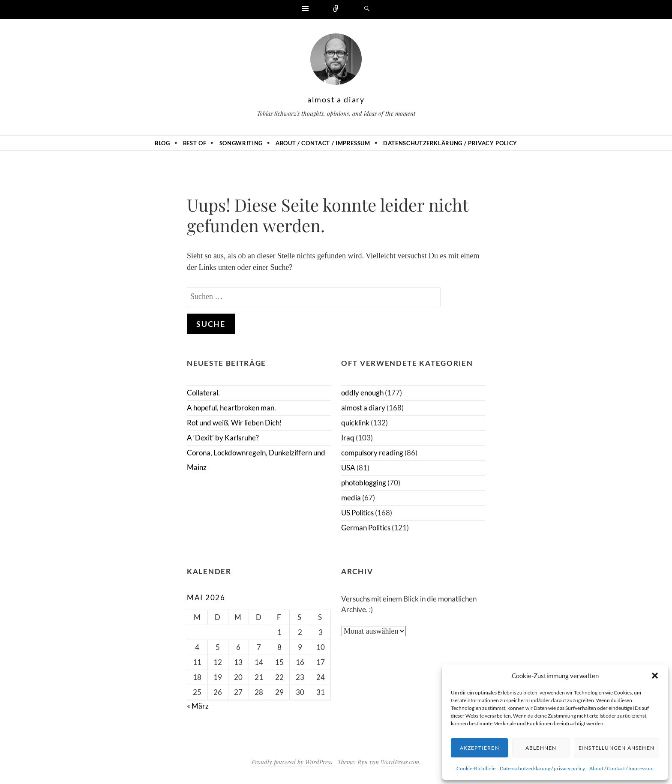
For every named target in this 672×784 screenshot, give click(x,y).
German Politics (366, 528)
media (351, 498)
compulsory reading (372, 453)
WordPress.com (400, 762)
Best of (195, 143)
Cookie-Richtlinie (476, 768)
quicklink (355, 423)
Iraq (348, 438)
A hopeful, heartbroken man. (231, 408)
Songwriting (241, 143)
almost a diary (336, 99)
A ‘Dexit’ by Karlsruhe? (223, 438)
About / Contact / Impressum (621, 768)
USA (348, 468)
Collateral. (203, 393)
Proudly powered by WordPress (292, 762)
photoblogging (364, 483)
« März (198, 706)
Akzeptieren (480, 748)
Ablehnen (541, 748)
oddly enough (362, 393)
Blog (162, 143)
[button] (655, 676)
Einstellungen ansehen (616, 748)
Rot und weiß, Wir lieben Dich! (234, 423)
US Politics (357, 513)
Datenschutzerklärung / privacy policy (542, 768)
